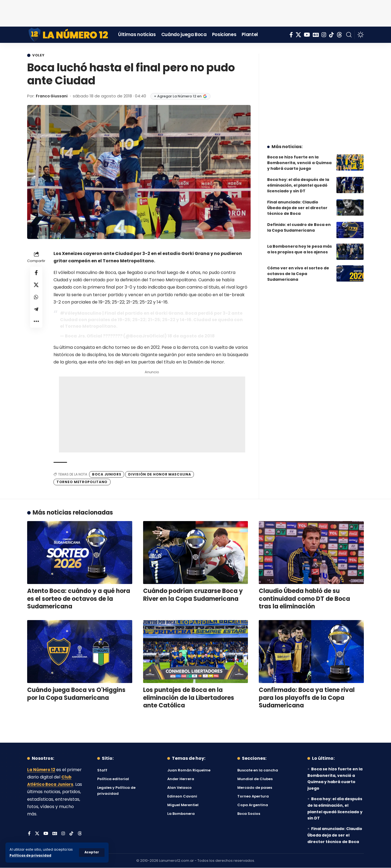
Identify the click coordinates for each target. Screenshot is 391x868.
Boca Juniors (107, 475)
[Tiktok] (332, 35)
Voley (40, 56)
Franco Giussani (53, 96)
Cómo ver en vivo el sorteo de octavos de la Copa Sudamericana (298, 270)
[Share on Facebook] (36, 274)
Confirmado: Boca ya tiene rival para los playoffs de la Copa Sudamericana (307, 698)
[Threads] (339, 35)
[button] (92, 853)
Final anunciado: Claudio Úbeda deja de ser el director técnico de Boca (297, 204)
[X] (298, 35)
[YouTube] (307, 35)
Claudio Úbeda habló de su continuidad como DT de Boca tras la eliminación (304, 599)
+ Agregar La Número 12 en (184, 97)
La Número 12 (42, 770)
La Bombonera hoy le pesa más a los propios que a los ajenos (299, 245)
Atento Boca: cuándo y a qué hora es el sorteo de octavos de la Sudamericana (79, 599)
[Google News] (316, 35)
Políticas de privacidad (31, 855)
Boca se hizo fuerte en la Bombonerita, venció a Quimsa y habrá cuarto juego (299, 159)
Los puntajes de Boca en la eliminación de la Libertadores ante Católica (189, 698)
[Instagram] (324, 35)
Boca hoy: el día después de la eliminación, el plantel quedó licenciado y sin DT (298, 181)
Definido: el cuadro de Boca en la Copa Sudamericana (299, 223)
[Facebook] (291, 35)
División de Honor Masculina (160, 475)
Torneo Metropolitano (82, 482)
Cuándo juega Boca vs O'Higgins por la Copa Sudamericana (76, 694)
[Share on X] (36, 287)
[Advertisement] (195, 12)
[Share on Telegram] (36, 313)
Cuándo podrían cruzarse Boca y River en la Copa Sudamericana (193, 595)
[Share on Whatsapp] (36, 300)
